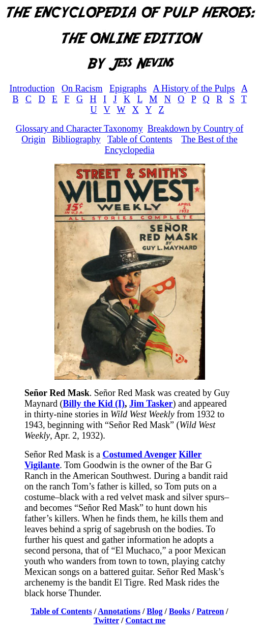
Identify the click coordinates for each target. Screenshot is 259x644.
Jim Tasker (151, 404)
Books (180, 611)
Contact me (145, 620)
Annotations (119, 611)
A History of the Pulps (194, 88)
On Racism (82, 88)
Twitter (106, 620)
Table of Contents (140, 139)
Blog (154, 611)
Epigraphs (128, 88)
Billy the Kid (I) (94, 404)
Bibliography (77, 139)
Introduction (32, 88)
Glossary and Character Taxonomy (79, 129)
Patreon (210, 611)
